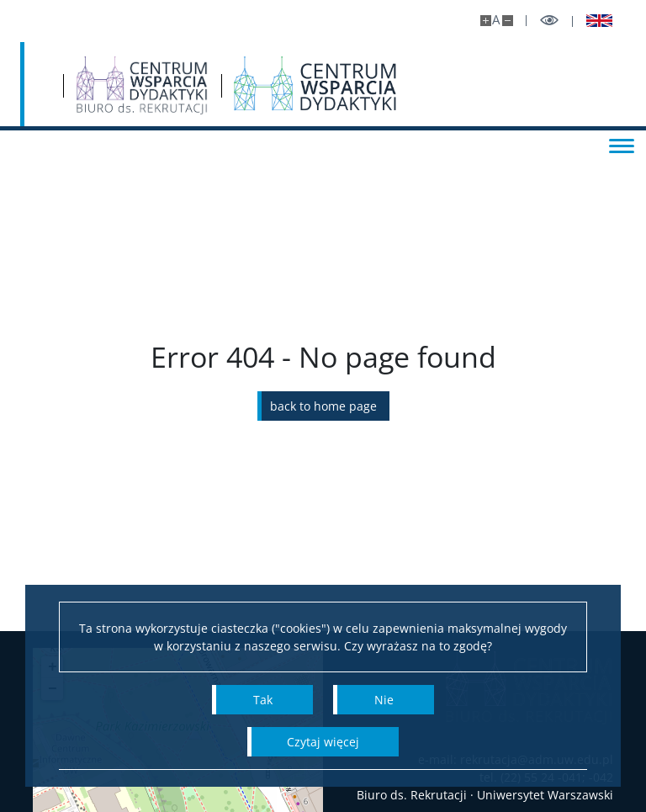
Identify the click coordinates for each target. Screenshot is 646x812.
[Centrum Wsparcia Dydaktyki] (464, 86)
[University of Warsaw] (126, 84)
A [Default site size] (496, 20)
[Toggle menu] (617, 145)
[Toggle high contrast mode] (549, 21)
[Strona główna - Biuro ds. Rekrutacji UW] (290, 86)
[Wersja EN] (593, 21)
